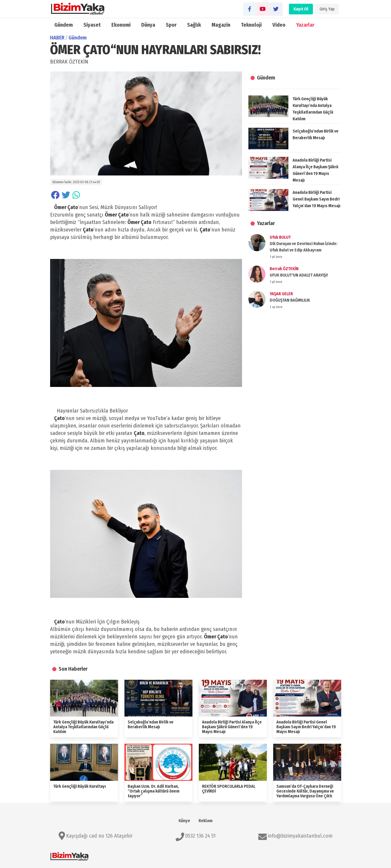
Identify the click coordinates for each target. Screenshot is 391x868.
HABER (57, 38)
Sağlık (194, 25)
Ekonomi (121, 25)
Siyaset (92, 25)
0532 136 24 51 (200, 836)
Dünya (148, 25)
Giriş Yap (327, 9)
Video (279, 25)
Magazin (221, 25)
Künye (184, 821)
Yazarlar (305, 25)
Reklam (205, 821)
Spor (171, 25)
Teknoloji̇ (251, 25)
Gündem (64, 25)
